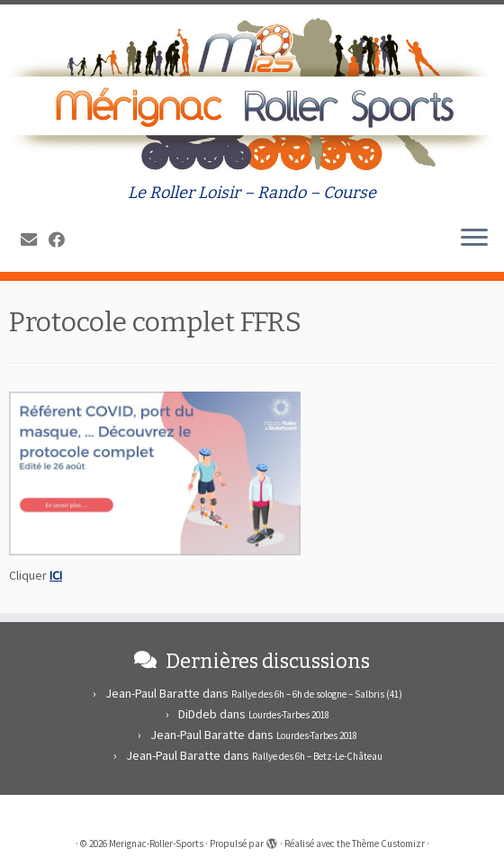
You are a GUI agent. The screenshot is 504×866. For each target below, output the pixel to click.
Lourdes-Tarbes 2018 (289, 715)
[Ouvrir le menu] (474, 239)
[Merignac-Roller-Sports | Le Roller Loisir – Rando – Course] (252, 94)
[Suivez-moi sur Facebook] (63, 240)
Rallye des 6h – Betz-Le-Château (317, 756)
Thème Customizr (388, 843)
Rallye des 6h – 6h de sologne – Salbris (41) (317, 694)
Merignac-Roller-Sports (156, 843)
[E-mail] (35, 240)
